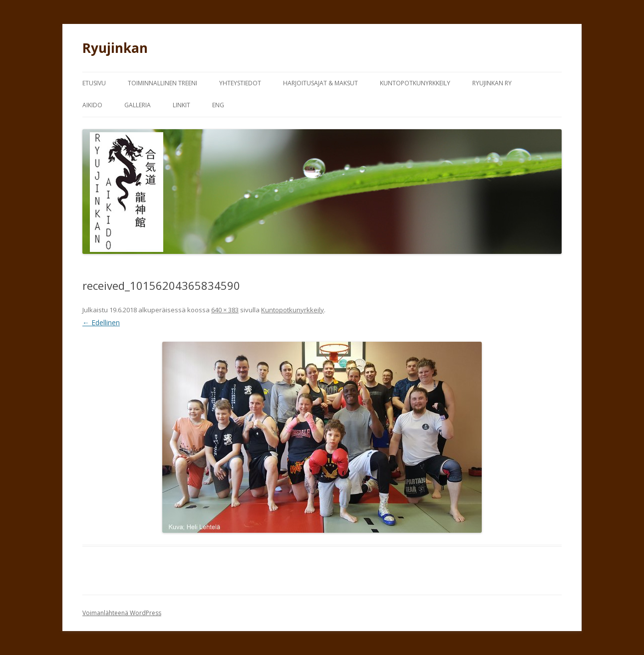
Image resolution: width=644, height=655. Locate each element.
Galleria (138, 105)
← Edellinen (101, 323)
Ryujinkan (115, 48)
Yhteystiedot (240, 83)
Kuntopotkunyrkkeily (415, 83)
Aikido (92, 105)
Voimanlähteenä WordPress (122, 613)
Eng (218, 105)
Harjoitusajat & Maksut (321, 83)
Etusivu (94, 83)
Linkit (181, 105)
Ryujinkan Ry (492, 83)
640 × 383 (225, 310)
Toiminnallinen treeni (162, 83)
